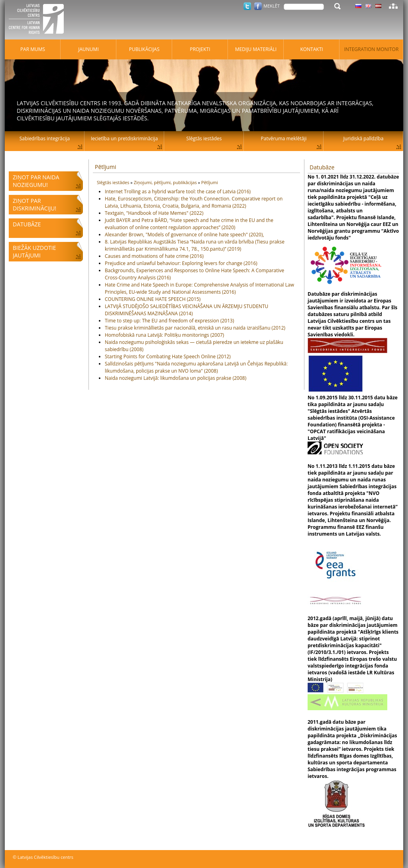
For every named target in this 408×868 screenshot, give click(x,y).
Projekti (200, 49)
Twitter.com (247, 6)
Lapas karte (393, 6)
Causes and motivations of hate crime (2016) (154, 256)
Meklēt (272, 6)
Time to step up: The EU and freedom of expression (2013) (170, 321)
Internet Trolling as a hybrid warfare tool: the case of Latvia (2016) (178, 191)
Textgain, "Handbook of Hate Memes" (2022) (154, 213)
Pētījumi (105, 167)
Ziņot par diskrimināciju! (34, 204)
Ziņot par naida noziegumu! (36, 181)
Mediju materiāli (256, 49)
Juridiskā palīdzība (364, 138)
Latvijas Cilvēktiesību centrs (39, 20)
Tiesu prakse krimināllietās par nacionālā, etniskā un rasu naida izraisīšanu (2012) (195, 328)
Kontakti (311, 49)
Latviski (378, 6)
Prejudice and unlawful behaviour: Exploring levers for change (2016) (181, 263)
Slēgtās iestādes (114, 182)
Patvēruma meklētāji (284, 138)
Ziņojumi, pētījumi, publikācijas (166, 182)
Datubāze (27, 224)
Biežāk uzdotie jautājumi (34, 251)
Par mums (33, 49)
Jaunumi (88, 49)
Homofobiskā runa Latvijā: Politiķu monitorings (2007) (164, 335)
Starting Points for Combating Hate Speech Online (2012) (168, 356)
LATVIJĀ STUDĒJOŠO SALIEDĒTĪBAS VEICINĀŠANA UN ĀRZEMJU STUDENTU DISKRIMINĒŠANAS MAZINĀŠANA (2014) (186, 310)
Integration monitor (372, 49)
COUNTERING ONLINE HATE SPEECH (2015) (153, 299)
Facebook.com (258, 6)
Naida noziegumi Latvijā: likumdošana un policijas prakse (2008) (176, 378)
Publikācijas (144, 49)
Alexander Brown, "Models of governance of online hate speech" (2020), (184, 235)
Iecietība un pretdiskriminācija (124, 138)
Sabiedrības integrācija (45, 138)
